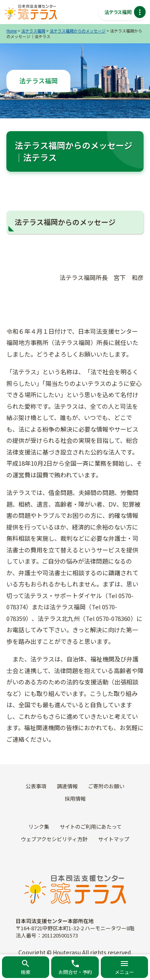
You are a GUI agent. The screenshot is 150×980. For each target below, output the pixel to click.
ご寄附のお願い (106, 786)
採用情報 (75, 798)
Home (12, 31)
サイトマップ (114, 839)
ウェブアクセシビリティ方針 (54, 839)
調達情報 (67, 786)
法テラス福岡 (33, 31)
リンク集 (39, 827)
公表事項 (36, 786)
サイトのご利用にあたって (91, 827)
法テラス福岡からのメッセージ (78, 31)
